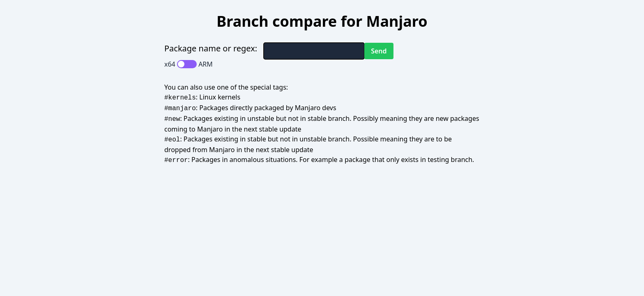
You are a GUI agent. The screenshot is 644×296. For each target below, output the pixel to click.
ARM (206, 64)
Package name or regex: (211, 48)
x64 (170, 64)
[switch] (187, 64)
